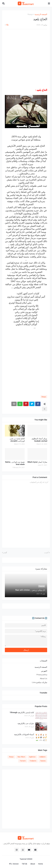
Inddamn (43, 757)
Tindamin (33, 761)
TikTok (24, 864)
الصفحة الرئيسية (41, 14)
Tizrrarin (23, 761)
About (33, 864)
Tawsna (43, 761)
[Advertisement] (26, 59)
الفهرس (44, 671)
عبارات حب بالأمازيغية (26, 723)
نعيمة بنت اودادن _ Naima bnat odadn (15, 463)
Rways (30, 14)
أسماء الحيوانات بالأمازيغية (24, 734)
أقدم (5, 553)
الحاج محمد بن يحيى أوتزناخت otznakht (17, 440)
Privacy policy (42, 675)
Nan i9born (21, 757)
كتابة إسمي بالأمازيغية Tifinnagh (22, 712)
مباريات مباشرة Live (40, 682)
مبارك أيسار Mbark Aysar (37, 462)
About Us (44, 678)
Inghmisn (32, 757)
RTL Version (14, 864)
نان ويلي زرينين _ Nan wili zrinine (30, 590)
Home (40, 864)
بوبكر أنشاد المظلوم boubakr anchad (39, 440)
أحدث (46, 553)
